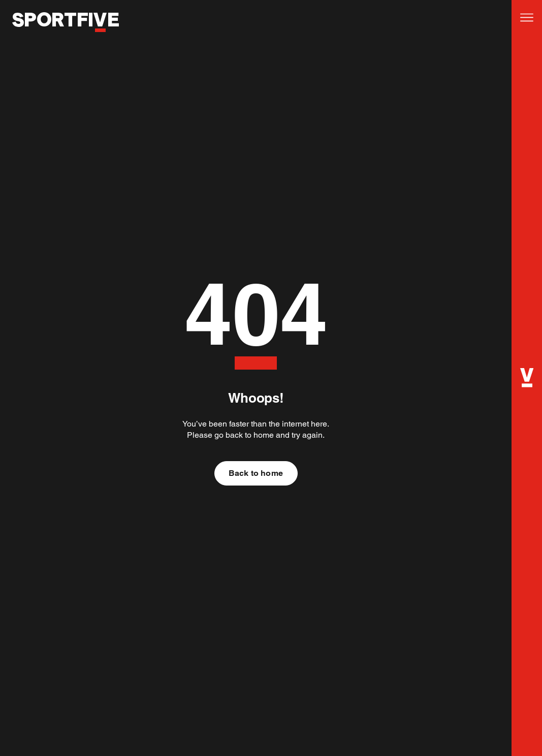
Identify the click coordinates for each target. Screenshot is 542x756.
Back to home (256, 473)
